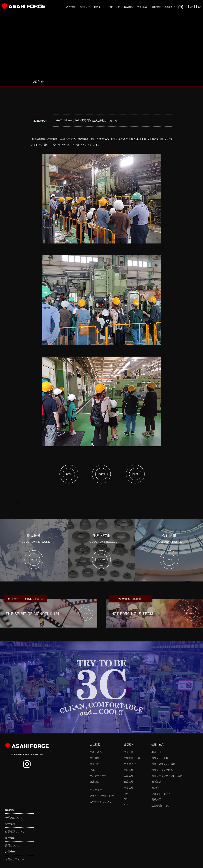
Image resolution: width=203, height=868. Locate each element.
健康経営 (95, 782)
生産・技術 (114, 7)
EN (200, 7)
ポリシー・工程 (160, 758)
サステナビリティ (99, 776)
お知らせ (85, 7)
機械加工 (156, 799)
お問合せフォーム (15, 859)
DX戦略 (128, 7)
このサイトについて (101, 802)
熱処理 (155, 788)
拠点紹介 (99, 7)
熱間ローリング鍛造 (162, 770)
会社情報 (71, 7)
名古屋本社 (130, 764)
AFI (126, 799)
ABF (126, 794)
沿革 (92, 770)
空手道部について (15, 831)
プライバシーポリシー (102, 796)
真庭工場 (129, 782)
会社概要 (95, 758)
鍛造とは (156, 752)
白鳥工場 (129, 776)
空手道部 (142, 7)
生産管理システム (161, 806)
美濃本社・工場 (132, 758)
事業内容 (95, 764)
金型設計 (156, 782)
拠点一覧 (129, 752)
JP (191, 7)
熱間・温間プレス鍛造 (163, 764)
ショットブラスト (161, 794)
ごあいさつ (96, 752)
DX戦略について (14, 818)
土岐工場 (129, 770)
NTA (126, 805)
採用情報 (156, 7)
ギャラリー (96, 790)
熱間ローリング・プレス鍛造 (167, 776)
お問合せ (170, 7)
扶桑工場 (129, 788)
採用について (12, 845)
